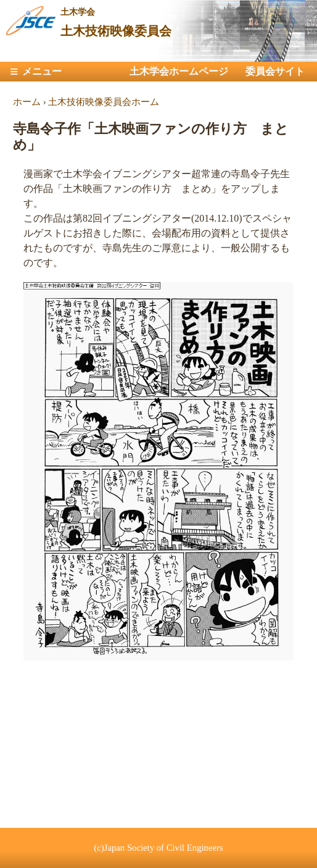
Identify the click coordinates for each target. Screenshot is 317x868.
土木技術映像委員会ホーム (104, 102)
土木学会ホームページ (179, 71)
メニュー (42, 71)
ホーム (27, 102)
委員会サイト (275, 71)
